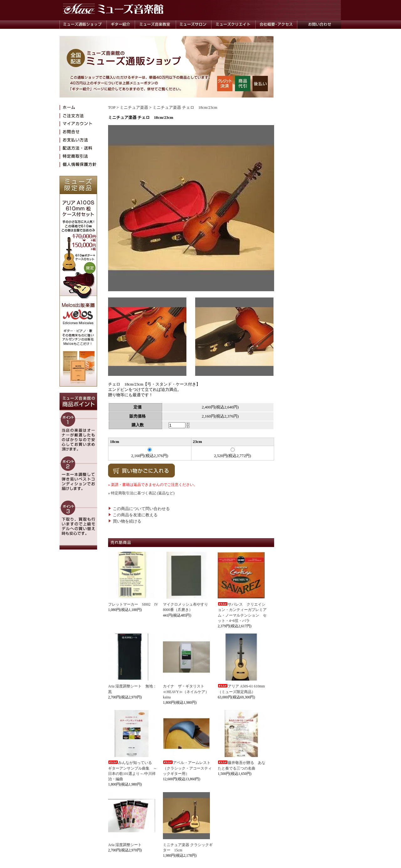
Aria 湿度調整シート (125, 845)
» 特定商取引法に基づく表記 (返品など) (141, 493)
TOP (112, 108)
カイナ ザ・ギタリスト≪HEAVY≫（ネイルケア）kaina (186, 692)
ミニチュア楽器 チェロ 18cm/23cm (185, 108)
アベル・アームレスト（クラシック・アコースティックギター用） (187, 768)
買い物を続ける (125, 521)
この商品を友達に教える (133, 515)
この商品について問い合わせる (139, 509)
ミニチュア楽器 (134, 108)
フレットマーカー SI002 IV (133, 604)
